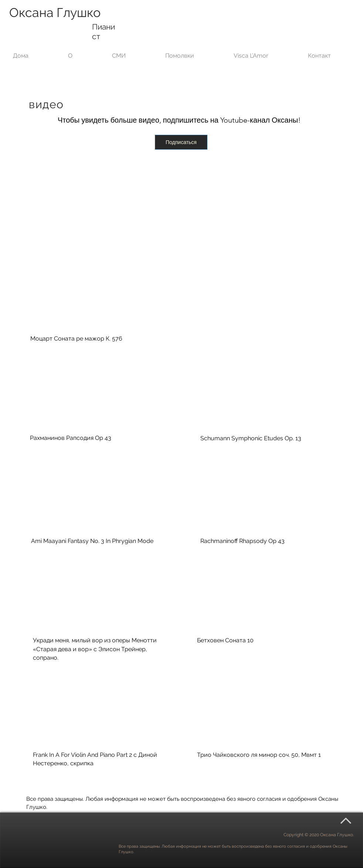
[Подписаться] (181, 142)
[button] (132, 52)
